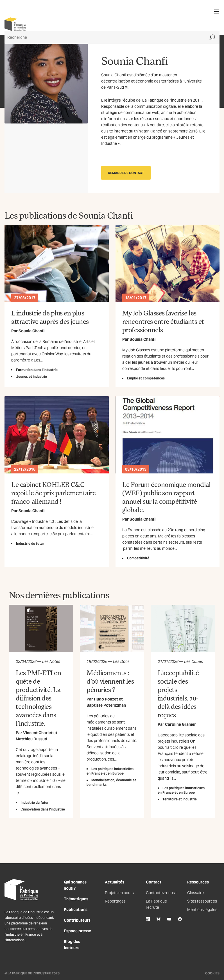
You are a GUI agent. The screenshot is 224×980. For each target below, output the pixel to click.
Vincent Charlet (38, 733)
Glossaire (195, 893)
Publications (76, 910)
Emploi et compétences (146, 378)
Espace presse (77, 931)
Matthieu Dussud (31, 739)
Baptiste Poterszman (106, 705)
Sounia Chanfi (31, 331)
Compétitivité (138, 558)
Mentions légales (202, 910)
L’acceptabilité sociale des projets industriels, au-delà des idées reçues (178, 694)
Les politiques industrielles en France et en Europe (110, 771)
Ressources (198, 882)
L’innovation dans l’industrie (43, 809)
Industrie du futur (30, 543)
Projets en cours (119, 893)
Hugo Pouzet (106, 699)
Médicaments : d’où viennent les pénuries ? (110, 681)
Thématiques (76, 899)
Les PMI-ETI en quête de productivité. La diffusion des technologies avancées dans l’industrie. (38, 698)
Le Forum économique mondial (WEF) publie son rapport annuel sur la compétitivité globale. (167, 497)
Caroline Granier (180, 724)
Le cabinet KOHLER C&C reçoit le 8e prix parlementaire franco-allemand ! (53, 493)
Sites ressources (202, 901)
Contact (154, 882)
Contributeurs (77, 920)
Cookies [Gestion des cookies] (212, 973)
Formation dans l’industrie (37, 370)
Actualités (115, 882)
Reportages (115, 901)
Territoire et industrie (180, 799)
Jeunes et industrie (31, 376)
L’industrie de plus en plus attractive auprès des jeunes (50, 317)
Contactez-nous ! (161, 893)
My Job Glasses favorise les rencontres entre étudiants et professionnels (163, 321)
